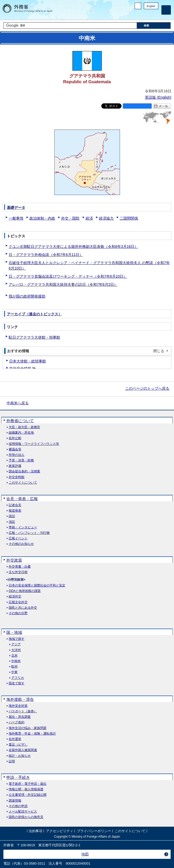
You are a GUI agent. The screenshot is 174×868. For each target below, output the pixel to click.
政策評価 (15, 466)
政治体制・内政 (42, 218)
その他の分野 (18, 613)
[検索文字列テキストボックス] (70, 26)
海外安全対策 (18, 706)
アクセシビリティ (60, 831)
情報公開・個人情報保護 (26, 789)
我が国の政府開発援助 (27, 296)
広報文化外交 (18, 602)
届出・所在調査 (20, 717)
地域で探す (17, 639)
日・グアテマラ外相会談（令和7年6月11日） (46, 255)
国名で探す (17, 683)
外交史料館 (17, 477)
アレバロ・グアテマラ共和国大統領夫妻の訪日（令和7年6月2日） (63, 284)
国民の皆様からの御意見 (26, 817)
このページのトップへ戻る (147, 388)
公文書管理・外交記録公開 (28, 795)
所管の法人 (17, 455)
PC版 (138, 6)
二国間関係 (129, 218)
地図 (85, 854)
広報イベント (18, 538)
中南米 (16, 661)
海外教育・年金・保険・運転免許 (32, 734)
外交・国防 (70, 218)
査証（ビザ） (18, 745)
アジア (16, 644)
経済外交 (15, 597)
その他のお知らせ (21, 544)
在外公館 (15, 438)
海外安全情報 (20, 368)
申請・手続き (18, 777)
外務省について (20, 421)
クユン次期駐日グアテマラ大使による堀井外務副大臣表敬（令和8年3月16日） (73, 247)
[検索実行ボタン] (154, 26)
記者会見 (15, 505)
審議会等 (15, 449)
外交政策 (14, 560)
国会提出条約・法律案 (24, 471)
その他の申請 (18, 806)
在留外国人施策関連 (23, 750)
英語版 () (158, 97)
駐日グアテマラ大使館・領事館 (34, 337)
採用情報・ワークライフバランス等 (34, 444)
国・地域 (14, 632)
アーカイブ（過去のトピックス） (34, 314)
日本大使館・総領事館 (28, 361)
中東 (14, 672)
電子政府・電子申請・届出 (28, 784)
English (151, 6)
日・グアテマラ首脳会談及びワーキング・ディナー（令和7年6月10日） (68, 276)
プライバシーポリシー (94, 831)
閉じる (159, 351)
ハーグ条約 (17, 722)
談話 (12, 516)
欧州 (14, 667)
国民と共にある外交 (23, 608)
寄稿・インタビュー (23, 527)
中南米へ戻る (18, 403)
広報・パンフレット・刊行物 (29, 533)
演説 (12, 522)
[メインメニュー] (166, 10)
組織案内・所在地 (21, 433)
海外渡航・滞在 (20, 699)
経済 (89, 218)
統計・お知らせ (20, 756)
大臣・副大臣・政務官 (24, 427)
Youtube (155, 15)
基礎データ (16, 208)
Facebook (142, 15)
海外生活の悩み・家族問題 (28, 728)
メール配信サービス (23, 812)
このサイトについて (23, 483)
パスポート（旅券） (23, 711)
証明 (12, 761)
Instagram (149, 15)
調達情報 (15, 801)
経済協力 (106, 218)
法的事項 (35, 831)
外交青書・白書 (20, 567)
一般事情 (16, 218)
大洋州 (16, 650)
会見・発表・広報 (22, 499)
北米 (14, 656)
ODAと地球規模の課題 (25, 591)
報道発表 (15, 511)
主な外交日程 (18, 572)
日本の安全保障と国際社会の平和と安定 (37, 586)
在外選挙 (15, 739)
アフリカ (18, 678)
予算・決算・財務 (21, 460)
